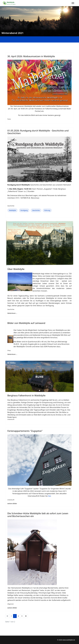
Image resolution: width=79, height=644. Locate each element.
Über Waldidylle (16, 269)
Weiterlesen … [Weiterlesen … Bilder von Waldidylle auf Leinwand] (12, 354)
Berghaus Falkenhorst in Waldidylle (26, 395)
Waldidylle (12, 210)
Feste (9, 119)
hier (49, 496)
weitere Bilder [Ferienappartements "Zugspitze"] (12, 504)
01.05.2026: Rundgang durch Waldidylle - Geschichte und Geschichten (38, 132)
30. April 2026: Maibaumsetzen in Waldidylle (31, 56)
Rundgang (24, 210)
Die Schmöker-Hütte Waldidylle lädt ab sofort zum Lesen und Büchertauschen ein (38, 515)
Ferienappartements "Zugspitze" (25, 431)
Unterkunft (11, 419)
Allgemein (11, 604)
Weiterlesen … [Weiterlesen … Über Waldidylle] (12, 313)
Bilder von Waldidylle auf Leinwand (26, 323)
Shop (9, 350)
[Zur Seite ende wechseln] (26, 616)
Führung (47, 210)
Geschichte (11, 206)
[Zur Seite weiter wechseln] (22, 616)
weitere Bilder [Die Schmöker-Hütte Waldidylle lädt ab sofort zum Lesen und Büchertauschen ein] (12, 608)
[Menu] (73, 3)
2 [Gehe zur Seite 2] (18, 616)
